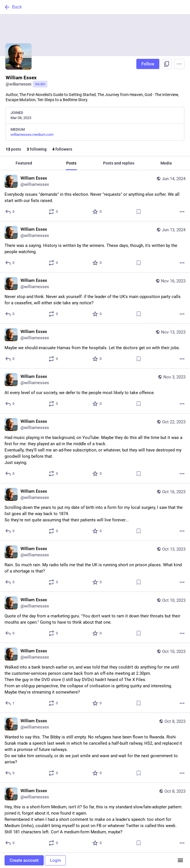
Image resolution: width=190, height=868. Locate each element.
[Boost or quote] (54, 212)
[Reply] (10, 212)
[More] (182, 212)
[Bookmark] (139, 212)
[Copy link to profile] (167, 64)
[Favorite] (97, 212)
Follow (148, 64)
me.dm (40, 84)
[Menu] (179, 64)
